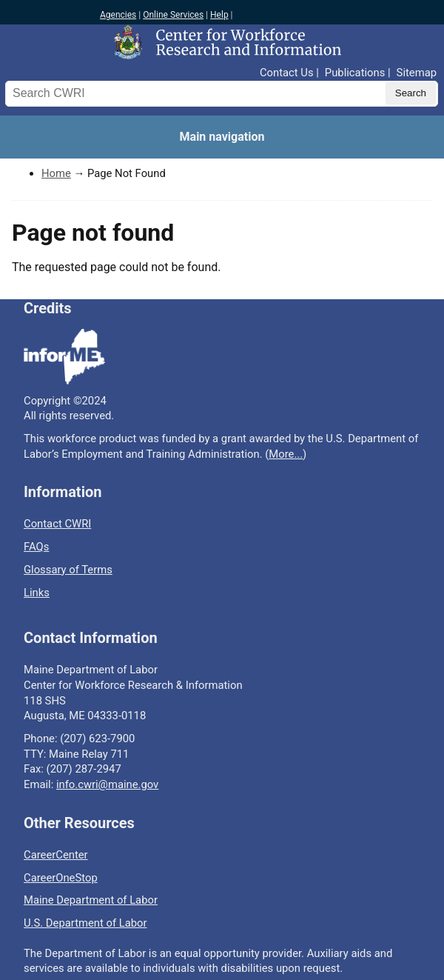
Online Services (173, 15)
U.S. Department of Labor (85, 923)
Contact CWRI (57, 524)
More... (286, 454)
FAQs (36, 547)
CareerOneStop (61, 878)
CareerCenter (56, 855)
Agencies (118, 15)
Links (37, 593)
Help (219, 15)
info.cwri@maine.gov (107, 784)
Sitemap (417, 73)
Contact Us (287, 73)
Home (56, 173)
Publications (355, 73)
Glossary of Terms (68, 570)
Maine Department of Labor (91, 900)
